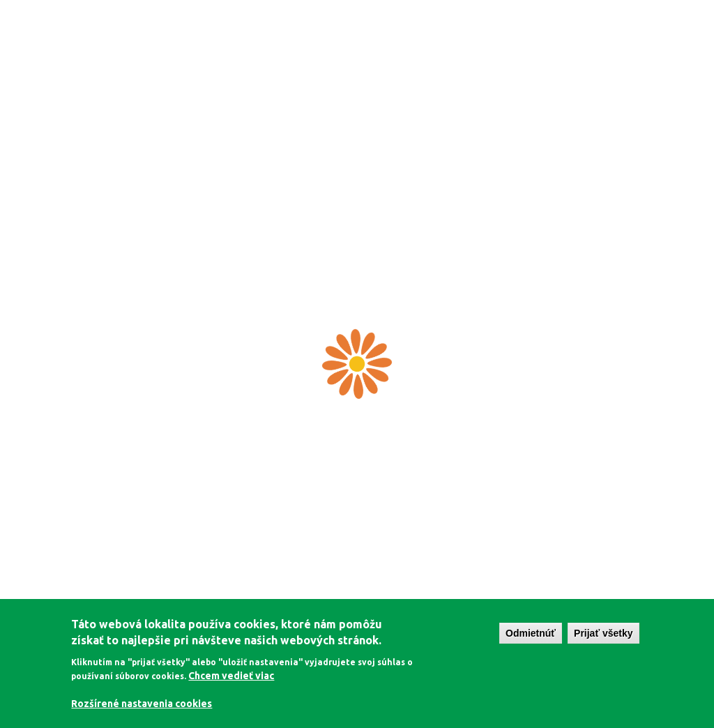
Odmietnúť (531, 633)
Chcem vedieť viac (231, 676)
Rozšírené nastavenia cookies (142, 704)
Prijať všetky (603, 633)
